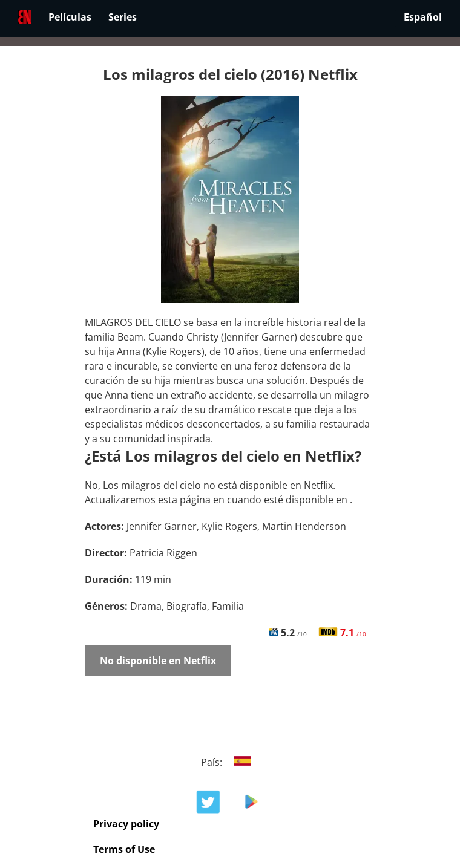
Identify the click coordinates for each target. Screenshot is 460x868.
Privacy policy (126, 824)
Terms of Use (124, 849)
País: (230, 762)
